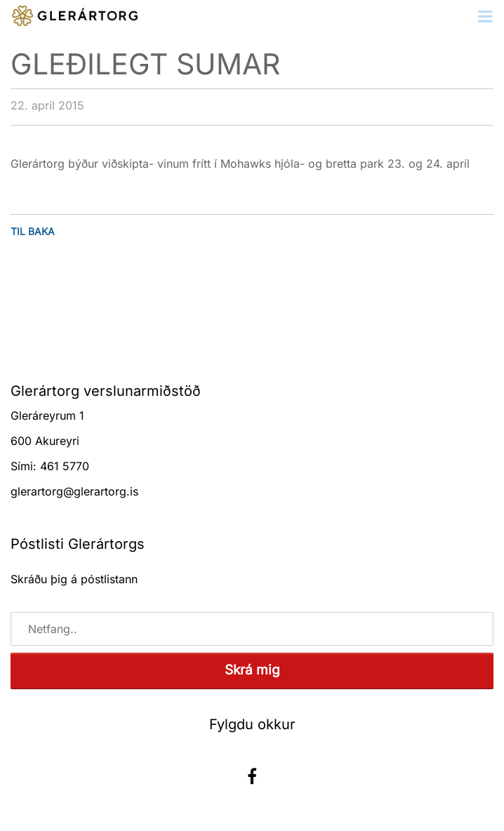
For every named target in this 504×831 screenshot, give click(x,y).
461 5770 (65, 466)
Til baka (33, 231)
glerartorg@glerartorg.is (74, 491)
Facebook (252, 776)
